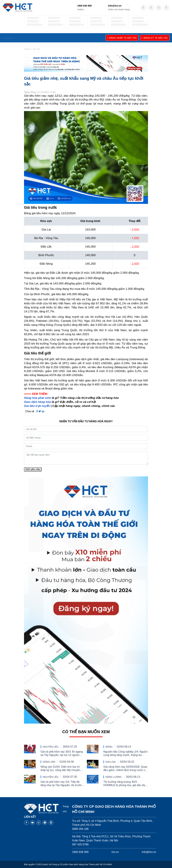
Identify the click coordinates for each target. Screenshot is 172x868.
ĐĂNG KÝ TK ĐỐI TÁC (155, 38)
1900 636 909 (84, 6)
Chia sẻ (30, 411)
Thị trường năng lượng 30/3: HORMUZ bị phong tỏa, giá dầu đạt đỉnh (125, 784)
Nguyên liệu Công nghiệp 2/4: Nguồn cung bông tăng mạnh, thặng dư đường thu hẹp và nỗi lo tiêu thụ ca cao (126, 754)
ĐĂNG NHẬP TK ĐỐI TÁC (122, 38)
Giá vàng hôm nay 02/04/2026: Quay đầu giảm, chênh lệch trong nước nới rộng (126, 769)
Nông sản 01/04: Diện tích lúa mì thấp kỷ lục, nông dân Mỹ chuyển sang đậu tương (60, 769)
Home (27, 49)
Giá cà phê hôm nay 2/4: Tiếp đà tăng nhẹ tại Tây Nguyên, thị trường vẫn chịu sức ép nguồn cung (62, 784)
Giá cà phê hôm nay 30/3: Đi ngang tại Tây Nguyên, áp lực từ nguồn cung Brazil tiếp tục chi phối (62, 754)
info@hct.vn (115, 6)
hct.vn (115, 852)
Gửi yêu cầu (33, 469)
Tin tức (37, 49)
